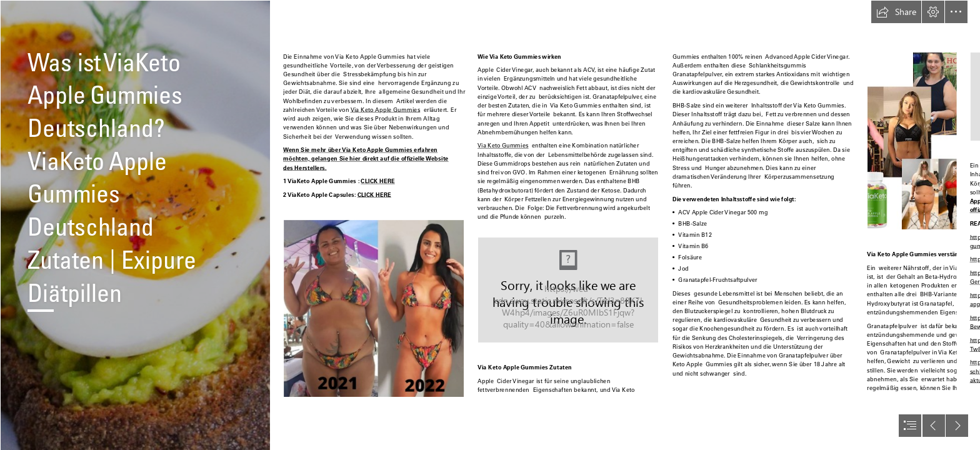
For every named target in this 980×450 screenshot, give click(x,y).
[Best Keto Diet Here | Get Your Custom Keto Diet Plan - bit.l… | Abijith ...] (135, 225)
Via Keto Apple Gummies (385, 109)
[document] (490, 225)
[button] (896, 12)
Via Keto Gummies (503, 145)
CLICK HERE (377, 181)
